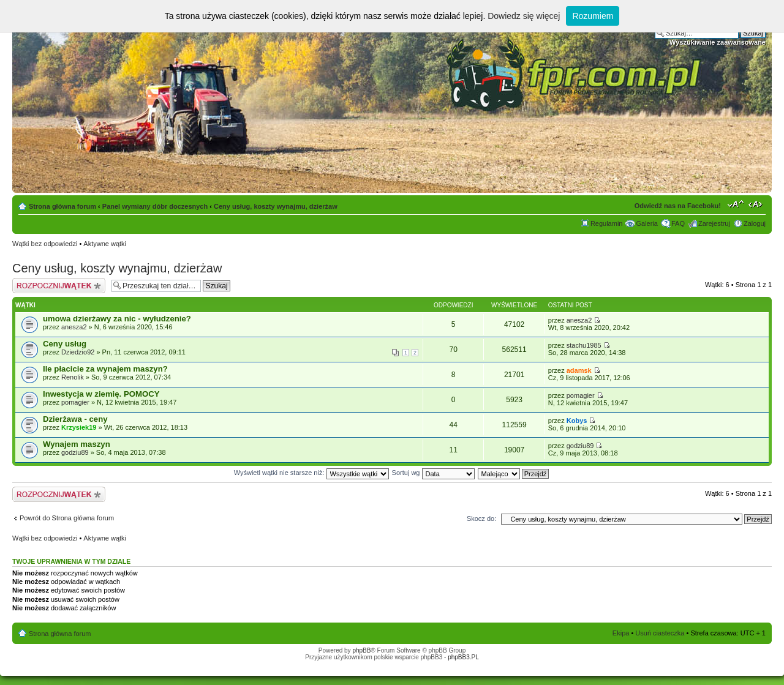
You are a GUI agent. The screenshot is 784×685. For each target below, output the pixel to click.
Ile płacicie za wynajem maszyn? (105, 369)
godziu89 (75, 452)
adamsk (579, 370)
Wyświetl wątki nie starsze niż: (311, 473)
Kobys (577, 421)
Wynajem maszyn (77, 444)
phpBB (361, 650)
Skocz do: (481, 518)
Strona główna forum (62, 206)
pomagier (75, 402)
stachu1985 (584, 345)
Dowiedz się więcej (524, 16)
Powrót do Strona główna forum (67, 518)
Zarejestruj (714, 223)
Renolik (73, 377)
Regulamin (607, 223)
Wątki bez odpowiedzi (45, 244)
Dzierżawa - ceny (75, 419)
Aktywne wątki (105, 244)
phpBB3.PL (463, 657)
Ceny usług (65, 344)
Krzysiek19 (79, 427)
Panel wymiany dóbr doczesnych (155, 206)
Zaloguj (755, 223)
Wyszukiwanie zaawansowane (718, 42)
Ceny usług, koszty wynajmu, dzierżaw (276, 206)
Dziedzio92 (78, 352)
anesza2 (74, 327)
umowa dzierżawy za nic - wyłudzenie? (117, 319)
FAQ (678, 223)
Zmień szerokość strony (757, 204)
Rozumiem (593, 16)
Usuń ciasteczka (660, 633)
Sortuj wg (433, 473)
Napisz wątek (59, 286)
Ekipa (621, 633)
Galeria (646, 223)
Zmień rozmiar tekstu (736, 204)
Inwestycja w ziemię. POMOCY (101, 394)
